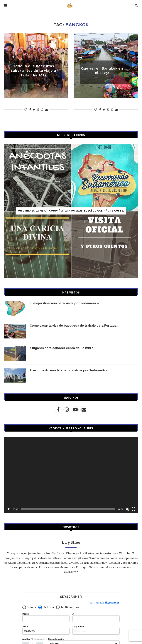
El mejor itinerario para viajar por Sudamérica (64, 303)
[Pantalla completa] (133, 509)
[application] (71, 475)
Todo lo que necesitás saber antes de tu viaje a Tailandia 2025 (33, 71)
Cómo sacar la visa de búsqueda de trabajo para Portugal (74, 326)
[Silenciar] (127, 509)
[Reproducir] (9, 509)
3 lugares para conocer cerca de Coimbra (62, 348)
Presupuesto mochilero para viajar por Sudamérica (69, 370)
